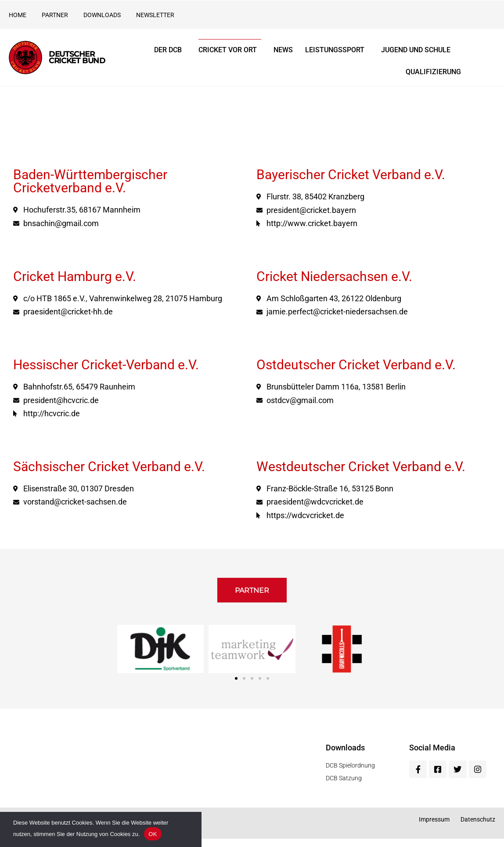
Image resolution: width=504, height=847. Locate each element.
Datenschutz (478, 828)
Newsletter (155, 15)
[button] (252, 594)
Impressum (434, 828)
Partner (55, 15)
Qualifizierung (433, 72)
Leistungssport (337, 50)
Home (18, 15)
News (283, 50)
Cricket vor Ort (230, 50)
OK (153, 834)
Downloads (102, 15)
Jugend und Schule (418, 50)
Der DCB (170, 50)
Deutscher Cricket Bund (77, 57)
